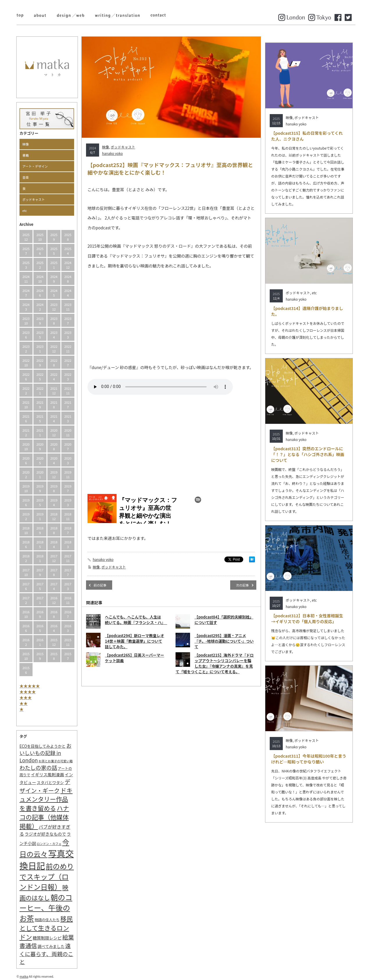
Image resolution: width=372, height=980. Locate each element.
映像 (26, 144)
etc (25, 210)
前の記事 (100, 585)
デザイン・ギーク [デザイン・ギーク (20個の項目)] (45, 786)
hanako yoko (112, 153)
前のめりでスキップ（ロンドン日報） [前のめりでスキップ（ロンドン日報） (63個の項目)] (47, 876)
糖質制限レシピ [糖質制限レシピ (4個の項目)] (47, 938)
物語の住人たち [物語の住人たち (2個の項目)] (47, 920)
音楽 (26, 177)
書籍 (26, 155)
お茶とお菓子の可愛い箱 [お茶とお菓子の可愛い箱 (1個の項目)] (56, 761)
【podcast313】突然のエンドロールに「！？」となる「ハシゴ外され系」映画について (308, 454)
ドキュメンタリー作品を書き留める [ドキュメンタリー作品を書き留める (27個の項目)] (46, 799)
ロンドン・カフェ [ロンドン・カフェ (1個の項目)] (49, 844)
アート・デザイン (35, 166)
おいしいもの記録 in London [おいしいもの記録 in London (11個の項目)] (45, 753)
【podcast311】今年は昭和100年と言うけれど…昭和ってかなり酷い (309, 759)
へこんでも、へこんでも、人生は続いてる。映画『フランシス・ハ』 (136, 620)
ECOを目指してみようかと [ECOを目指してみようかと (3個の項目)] (43, 746)
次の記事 (242, 585)
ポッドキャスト (34, 199)
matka (24, 976)
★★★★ (28, 692)
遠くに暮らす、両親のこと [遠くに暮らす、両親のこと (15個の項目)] (46, 954)
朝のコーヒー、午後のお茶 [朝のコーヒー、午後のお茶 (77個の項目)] (46, 908)
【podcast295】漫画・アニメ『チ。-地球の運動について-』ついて (224, 641)
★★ (24, 703)
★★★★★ (30, 686)
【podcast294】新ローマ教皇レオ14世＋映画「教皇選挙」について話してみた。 (135, 641)
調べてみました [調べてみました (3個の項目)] (51, 946)
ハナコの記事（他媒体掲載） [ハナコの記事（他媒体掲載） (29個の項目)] (44, 817)
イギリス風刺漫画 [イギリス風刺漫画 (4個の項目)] (47, 774)
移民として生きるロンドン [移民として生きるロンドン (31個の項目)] (46, 928)
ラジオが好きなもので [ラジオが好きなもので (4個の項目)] (45, 834)
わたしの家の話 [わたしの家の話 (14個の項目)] (38, 768)
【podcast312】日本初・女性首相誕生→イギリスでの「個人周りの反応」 (307, 619)
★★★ (26, 697)
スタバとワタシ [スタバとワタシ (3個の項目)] (50, 783)
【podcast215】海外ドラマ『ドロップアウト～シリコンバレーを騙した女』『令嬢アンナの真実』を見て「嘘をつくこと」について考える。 (215, 663)
